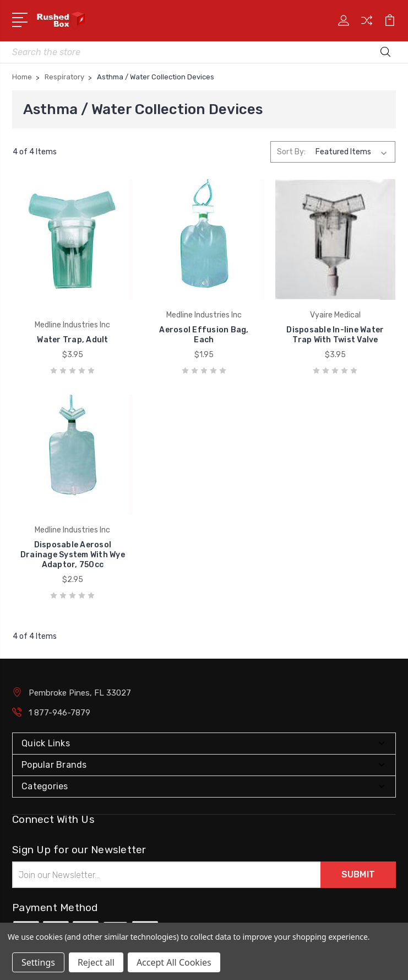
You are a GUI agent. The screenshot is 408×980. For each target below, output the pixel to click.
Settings (38, 962)
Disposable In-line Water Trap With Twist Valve (335, 335)
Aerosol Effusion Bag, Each (204, 335)
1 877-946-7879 (59, 713)
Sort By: (291, 152)
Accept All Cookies (174, 962)
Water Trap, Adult (72, 340)
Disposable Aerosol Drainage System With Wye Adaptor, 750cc (73, 555)
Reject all (96, 962)
